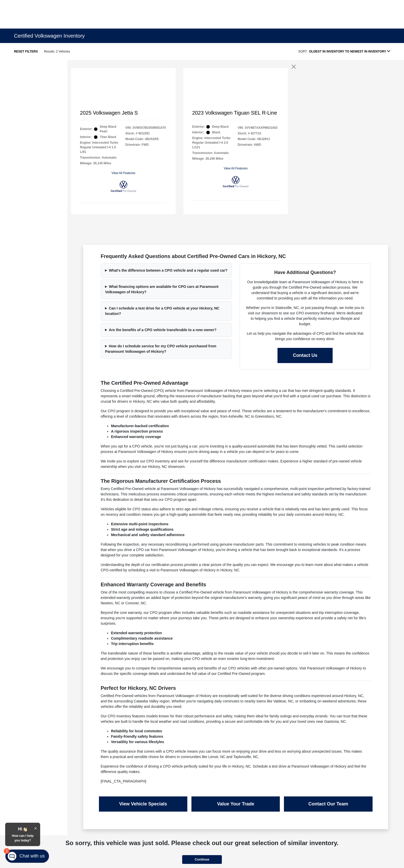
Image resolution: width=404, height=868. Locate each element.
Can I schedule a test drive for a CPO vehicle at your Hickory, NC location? (162, 311)
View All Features (124, 173)
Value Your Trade (235, 804)
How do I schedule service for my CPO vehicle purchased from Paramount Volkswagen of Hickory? (161, 349)
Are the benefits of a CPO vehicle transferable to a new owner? (163, 330)
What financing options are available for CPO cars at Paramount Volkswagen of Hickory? (162, 289)
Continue (202, 859)
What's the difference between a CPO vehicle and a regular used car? (168, 270)
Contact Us (305, 355)
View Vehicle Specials (143, 804)
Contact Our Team (328, 804)
